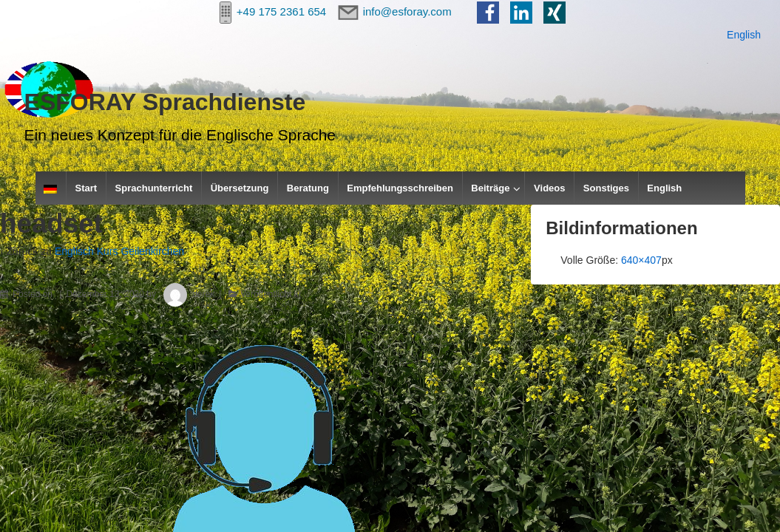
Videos (549, 188)
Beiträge (490, 188)
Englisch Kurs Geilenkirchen (119, 251)
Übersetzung (240, 188)
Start (87, 188)
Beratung (308, 188)
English (744, 35)
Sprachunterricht (154, 188)
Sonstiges (606, 188)
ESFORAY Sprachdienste (165, 102)
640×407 (641, 260)
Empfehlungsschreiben (400, 188)
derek (186, 294)
